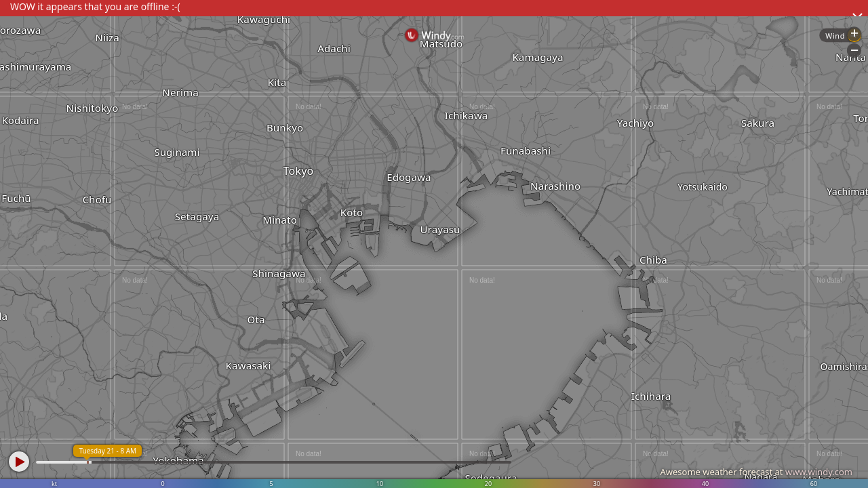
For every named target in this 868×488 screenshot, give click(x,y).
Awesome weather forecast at (756, 472)
